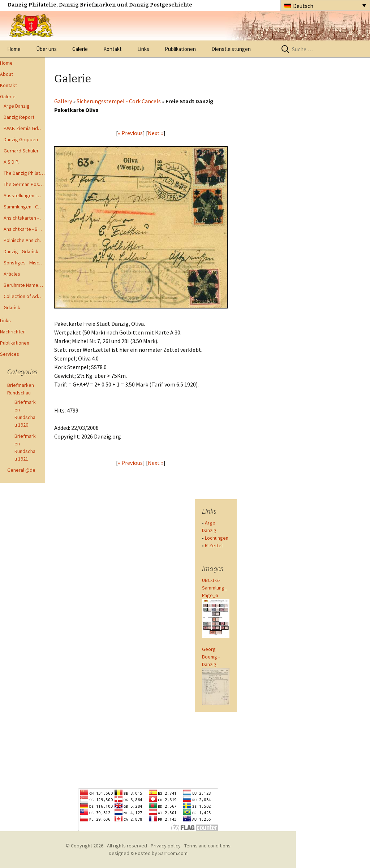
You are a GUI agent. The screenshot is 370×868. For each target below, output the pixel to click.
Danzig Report (19, 117)
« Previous (130, 133)
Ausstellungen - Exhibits (24, 195)
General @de (21, 470)
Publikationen (180, 49)
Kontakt (113, 49)
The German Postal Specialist (24, 184)
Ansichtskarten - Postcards (24, 218)
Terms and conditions (207, 846)
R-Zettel (214, 545)
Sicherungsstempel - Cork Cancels (119, 101)
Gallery (63, 101)
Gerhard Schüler (21, 151)
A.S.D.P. (11, 162)
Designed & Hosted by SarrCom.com (148, 853)
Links (143, 49)
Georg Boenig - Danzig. (211, 657)
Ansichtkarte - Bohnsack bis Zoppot (24, 229)
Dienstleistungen (231, 49)
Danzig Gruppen (21, 139)
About (7, 74)
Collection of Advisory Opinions (24, 296)
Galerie (80, 49)
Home (14, 49)
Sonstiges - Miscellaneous (24, 263)
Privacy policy (166, 846)
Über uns (46, 49)
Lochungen (217, 538)
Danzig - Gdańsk (21, 251)
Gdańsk (12, 307)
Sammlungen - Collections (24, 207)
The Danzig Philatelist (24, 173)
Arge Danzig (17, 106)
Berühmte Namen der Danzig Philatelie (24, 285)
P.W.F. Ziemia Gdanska (24, 128)
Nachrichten (13, 332)
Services (10, 354)
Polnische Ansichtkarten (24, 240)
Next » (156, 133)
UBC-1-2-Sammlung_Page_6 (214, 588)
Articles (12, 274)
